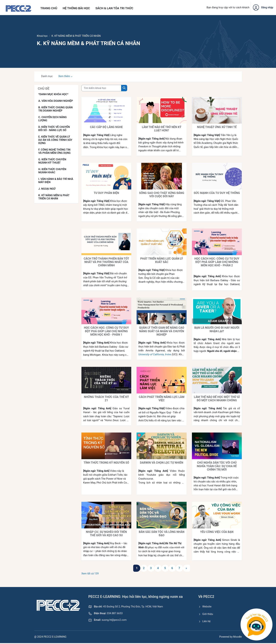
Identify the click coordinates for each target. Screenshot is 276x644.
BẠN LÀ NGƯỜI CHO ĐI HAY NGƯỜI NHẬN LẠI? (217, 330)
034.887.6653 (106, 614)
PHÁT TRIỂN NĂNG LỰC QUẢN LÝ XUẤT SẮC (162, 260)
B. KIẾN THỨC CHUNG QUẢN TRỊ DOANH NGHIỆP (55, 109)
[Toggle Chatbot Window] (256, 624)
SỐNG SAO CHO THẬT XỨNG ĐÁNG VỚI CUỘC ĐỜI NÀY (162, 195)
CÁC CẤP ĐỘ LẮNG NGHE (106, 127)
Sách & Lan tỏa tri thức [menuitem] (114, 8)
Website (205, 607)
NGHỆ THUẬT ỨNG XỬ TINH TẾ (217, 127)
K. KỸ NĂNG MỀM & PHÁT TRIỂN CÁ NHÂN (54, 197)
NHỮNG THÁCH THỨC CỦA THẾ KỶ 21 (106, 399)
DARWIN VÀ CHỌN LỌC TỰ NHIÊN (162, 463)
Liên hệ (205, 622)
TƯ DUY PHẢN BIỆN (106, 193)
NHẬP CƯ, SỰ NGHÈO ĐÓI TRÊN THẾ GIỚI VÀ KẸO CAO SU (106, 534)
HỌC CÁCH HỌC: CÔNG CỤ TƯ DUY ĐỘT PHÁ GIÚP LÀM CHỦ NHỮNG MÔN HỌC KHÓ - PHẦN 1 (106, 331)
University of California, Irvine (160, 355)
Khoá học (42, 36)
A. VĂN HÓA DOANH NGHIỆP (56, 101)
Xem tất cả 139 (90, 574)
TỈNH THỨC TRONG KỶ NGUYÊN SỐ (106, 463)
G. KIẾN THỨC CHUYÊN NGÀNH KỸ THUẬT (52, 161)
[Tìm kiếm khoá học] (101, 88)
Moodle (237, 638)
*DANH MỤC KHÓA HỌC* (53, 94)
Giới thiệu (206, 615)
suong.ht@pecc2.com (108, 621)
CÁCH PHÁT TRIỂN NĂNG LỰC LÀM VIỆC (162, 399)
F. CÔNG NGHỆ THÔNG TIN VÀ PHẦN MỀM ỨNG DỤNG (54, 151)
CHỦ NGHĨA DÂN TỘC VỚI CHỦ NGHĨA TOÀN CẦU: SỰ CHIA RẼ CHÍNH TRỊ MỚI (217, 466)
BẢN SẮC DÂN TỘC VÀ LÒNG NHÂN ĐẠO (162, 534)
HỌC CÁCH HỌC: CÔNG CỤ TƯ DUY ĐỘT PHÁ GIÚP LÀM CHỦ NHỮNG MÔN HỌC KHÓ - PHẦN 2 (217, 262)
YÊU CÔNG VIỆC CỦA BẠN (217, 532)
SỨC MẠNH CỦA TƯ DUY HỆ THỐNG (217, 193)
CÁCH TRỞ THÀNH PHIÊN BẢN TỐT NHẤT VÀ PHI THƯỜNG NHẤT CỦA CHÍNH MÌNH (106, 262)
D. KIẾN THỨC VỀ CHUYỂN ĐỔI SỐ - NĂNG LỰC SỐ (54, 129)
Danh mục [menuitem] (47, 77)
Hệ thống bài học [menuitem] (76, 8)
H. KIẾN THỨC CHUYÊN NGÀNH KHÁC (52, 171)
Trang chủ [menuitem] (49, 8)
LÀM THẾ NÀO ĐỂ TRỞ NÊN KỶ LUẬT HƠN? (162, 129)
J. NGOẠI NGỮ (47, 189)
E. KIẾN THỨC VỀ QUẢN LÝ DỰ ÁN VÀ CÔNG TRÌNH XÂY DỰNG (55, 140)
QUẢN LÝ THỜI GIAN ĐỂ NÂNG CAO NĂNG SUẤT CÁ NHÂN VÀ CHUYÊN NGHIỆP (162, 331)
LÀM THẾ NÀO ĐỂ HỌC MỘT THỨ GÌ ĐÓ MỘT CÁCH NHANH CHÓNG (217, 399)
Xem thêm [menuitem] (65, 77)
